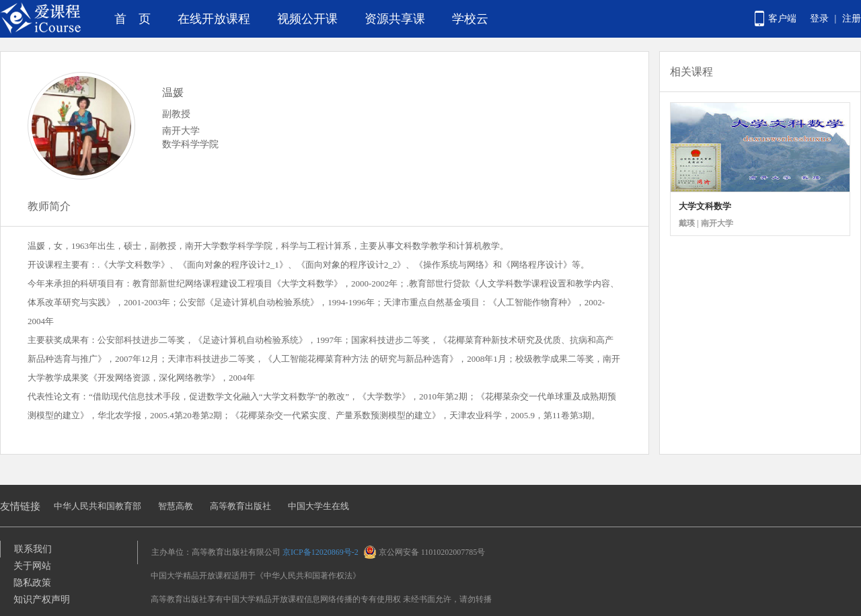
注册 (852, 18)
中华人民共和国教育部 (98, 506)
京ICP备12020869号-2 (321, 552)
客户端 (782, 18)
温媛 (173, 92)
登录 (819, 18)
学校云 (470, 19)
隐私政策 (32, 583)
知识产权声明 (42, 600)
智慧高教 (176, 506)
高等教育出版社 (240, 506)
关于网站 (32, 566)
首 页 (133, 19)
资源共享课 (395, 19)
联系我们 (33, 549)
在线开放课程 (214, 19)
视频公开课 (307, 19)
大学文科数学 (705, 206)
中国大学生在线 (319, 506)
